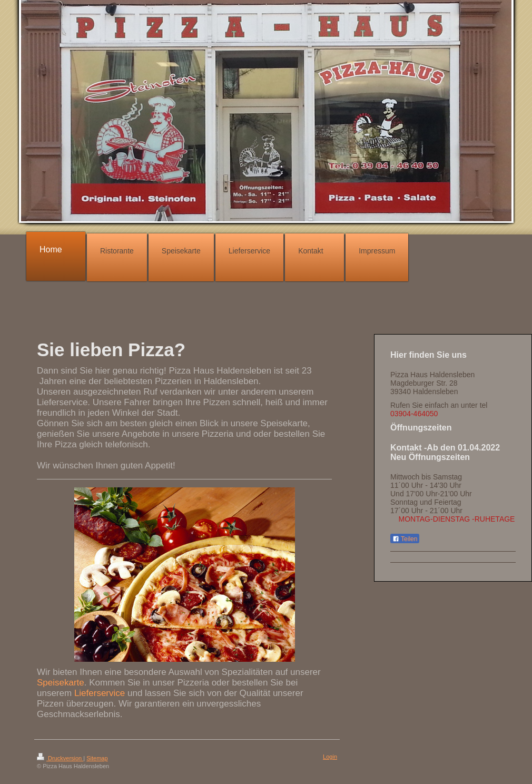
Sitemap (97, 758)
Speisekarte (61, 683)
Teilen (405, 539)
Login (330, 757)
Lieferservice (100, 693)
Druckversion (60, 758)
